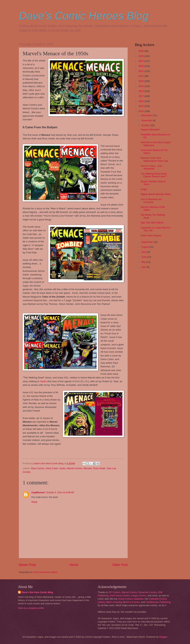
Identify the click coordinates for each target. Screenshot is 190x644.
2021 (141, 76)
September (147, 242)
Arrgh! (144, 189)
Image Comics (139, 596)
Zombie (27, 472)
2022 (141, 71)
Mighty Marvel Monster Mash (156, 194)
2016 (141, 101)
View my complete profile (31, 608)
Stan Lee (111, 468)
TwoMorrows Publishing (158, 602)
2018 (141, 91)
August (145, 247)
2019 (141, 86)
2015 (141, 106)
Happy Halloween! (150, 129)
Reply (34, 502)
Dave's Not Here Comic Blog (37, 592)
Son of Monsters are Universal (151, 201)
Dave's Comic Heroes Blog (84, 16)
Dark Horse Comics (120, 596)
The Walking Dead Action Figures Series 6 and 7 (154, 175)
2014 (141, 111)
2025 (141, 56)
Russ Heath (99, 468)
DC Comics (114, 592)
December (147, 115)
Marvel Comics (75, 468)
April (144, 267)
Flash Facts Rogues (151, 235)
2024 (141, 61)
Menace (88, 468)
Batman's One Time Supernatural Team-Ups (154, 159)
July (144, 252)
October (146, 125)
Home (74, 565)
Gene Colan (52, 468)
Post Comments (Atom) (45, 572)
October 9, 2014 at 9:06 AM (60, 492)
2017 (141, 96)
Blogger (163, 637)
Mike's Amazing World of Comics (123, 602)
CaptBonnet (38, 492)
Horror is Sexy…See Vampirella (151, 167)
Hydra (44, 381)
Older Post (120, 565)
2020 (141, 81)
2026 (141, 51)
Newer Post (27, 565)
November (147, 120)
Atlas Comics (37, 468)
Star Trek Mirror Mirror (152, 223)
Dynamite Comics (148, 592)
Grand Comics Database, (131, 599)
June (144, 257)
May (144, 262)
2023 (141, 66)
